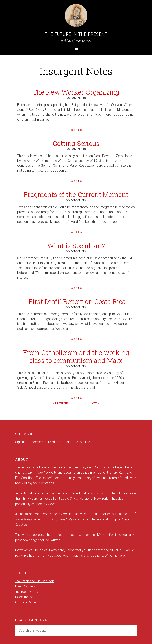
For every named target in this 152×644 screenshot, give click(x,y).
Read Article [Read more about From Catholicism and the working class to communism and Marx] (76, 398)
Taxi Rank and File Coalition (35, 581)
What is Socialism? (76, 245)
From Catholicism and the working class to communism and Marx (76, 356)
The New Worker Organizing (76, 92)
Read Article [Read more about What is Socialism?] (76, 288)
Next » (95, 403)
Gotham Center (26, 602)
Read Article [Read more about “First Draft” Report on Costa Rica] (76, 339)
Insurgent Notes (27, 592)
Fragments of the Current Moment (76, 194)
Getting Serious (76, 143)
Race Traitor (24, 597)
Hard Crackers (25, 586)
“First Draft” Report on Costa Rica (76, 301)
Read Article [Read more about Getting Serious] (76, 181)
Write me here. (115, 555)
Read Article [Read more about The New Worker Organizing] (76, 130)
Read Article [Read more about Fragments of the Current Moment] (76, 232)
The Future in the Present (76, 34)
